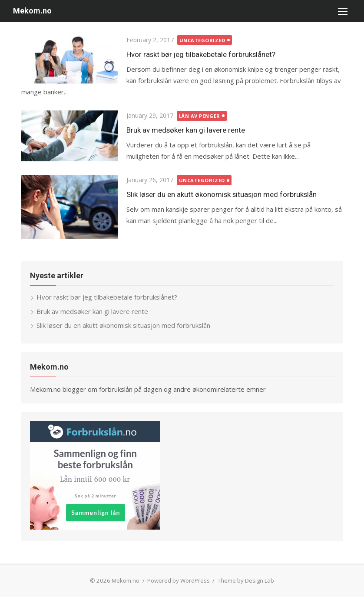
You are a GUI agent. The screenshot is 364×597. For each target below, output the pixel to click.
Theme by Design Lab (246, 580)
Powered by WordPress (179, 580)
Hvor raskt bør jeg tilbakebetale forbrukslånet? (201, 54)
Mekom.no (32, 11)
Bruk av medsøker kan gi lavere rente (186, 130)
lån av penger (200, 116)
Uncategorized (202, 40)
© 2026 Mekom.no (119, 580)
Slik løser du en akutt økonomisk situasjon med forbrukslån (222, 194)
